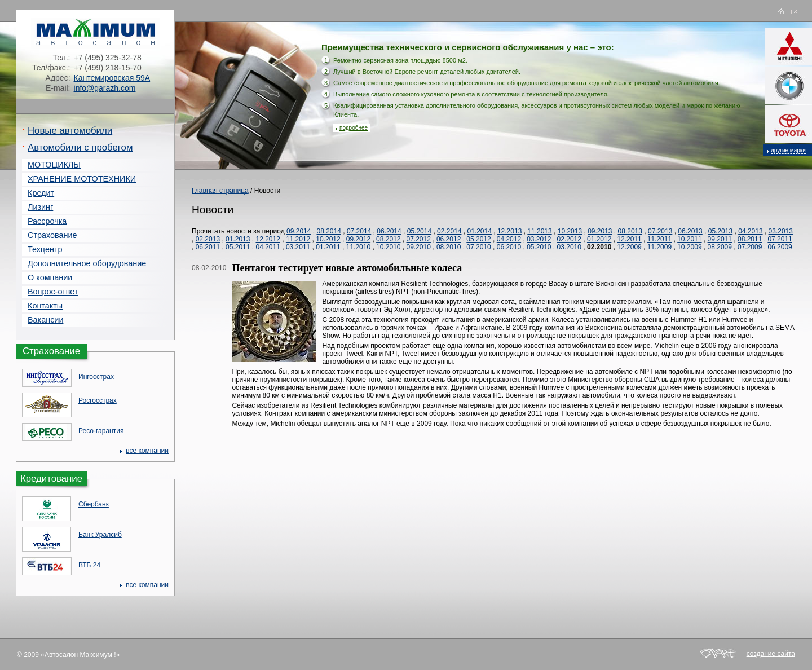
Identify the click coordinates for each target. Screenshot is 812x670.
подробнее (354, 128)
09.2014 (299, 231)
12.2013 (509, 231)
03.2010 (569, 247)
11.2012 (298, 239)
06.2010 (509, 247)
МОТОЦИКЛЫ (54, 165)
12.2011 (629, 239)
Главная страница (220, 191)
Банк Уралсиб (100, 535)
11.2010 (358, 247)
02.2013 (208, 239)
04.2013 (750, 231)
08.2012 (388, 239)
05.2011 (238, 247)
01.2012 (599, 239)
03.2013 (781, 231)
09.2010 (419, 247)
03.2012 (539, 239)
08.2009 (720, 247)
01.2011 (328, 247)
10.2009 (689, 247)
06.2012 (449, 239)
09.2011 (720, 239)
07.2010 (478, 247)
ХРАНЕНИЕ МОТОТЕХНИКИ (82, 179)
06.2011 (208, 247)
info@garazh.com (105, 88)
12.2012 (268, 239)
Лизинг (40, 207)
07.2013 (660, 231)
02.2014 (449, 231)
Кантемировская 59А (112, 78)
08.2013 (630, 231)
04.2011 (268, 247)
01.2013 (238, 239)
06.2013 (690, 231)
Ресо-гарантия (101, 431)
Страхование (52, 235)
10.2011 (689, 239)
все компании (147, 451)
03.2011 (298, 247)
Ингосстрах (96, 377)
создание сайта (771, 654)
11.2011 (659, 239)
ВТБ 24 (89, 565)
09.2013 (600, 231)
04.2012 (509, 239)
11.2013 (539, 231)
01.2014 (480, 231)
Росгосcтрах (98, 400)
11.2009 (659, 247)
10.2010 (388, 247)
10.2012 (328, 239)
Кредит (41, 193)
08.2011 (750, 239)
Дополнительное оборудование (87, 263)
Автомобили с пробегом (80, 147)
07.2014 (359, 231)
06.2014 (389, 231)
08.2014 (328, 231)
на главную (784, 12)
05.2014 (419, 231)
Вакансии (45, 320)
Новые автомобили (70, 131)
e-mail (795, 12)
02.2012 (569, 239)
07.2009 (750, 247)
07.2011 (780, 239)
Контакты (45, 306)
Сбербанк (94, 504)
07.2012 (419, 239)
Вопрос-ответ (53, 292)
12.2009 (629, 247)
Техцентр (45, 249)
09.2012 (358, 239)
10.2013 (570, 231)
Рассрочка (47, 221)
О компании (50, 277)
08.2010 (449, 247)
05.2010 (539, 247)
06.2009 (780, 247)
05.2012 (478, 239)
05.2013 (720, 231)
